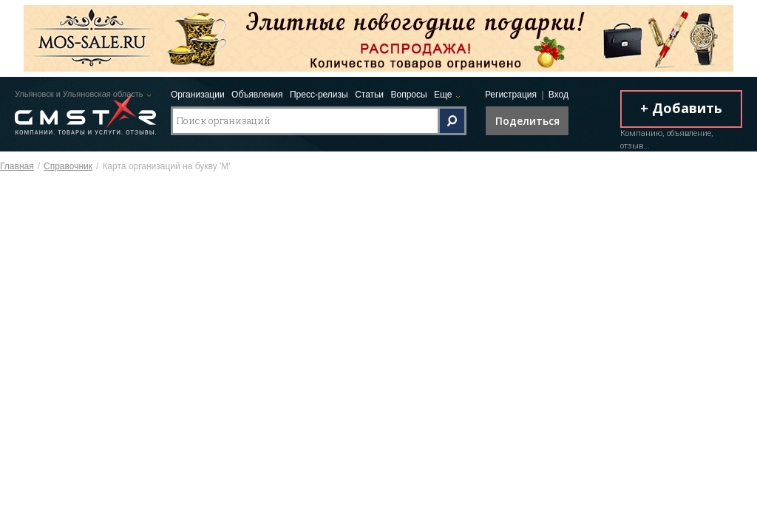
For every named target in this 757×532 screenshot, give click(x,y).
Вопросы (408, 95)
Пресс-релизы (319, 95)
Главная (17, 166)
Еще (443, 95)
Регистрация (511, 95)
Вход (559, 95)
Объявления (257, 95)
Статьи (369, 95)
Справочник (68, 166)
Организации (198, 95)
